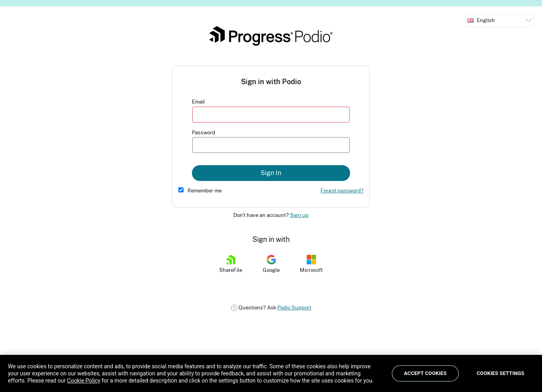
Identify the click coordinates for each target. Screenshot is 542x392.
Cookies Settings (501, 373)
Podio (271, 36)
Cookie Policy (84, 381)
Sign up (299, 215)
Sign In (271, 173)
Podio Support (294, 308)
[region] (271, 373)
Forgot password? (342, 191)
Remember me (205, 191)
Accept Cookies (425, 373)
